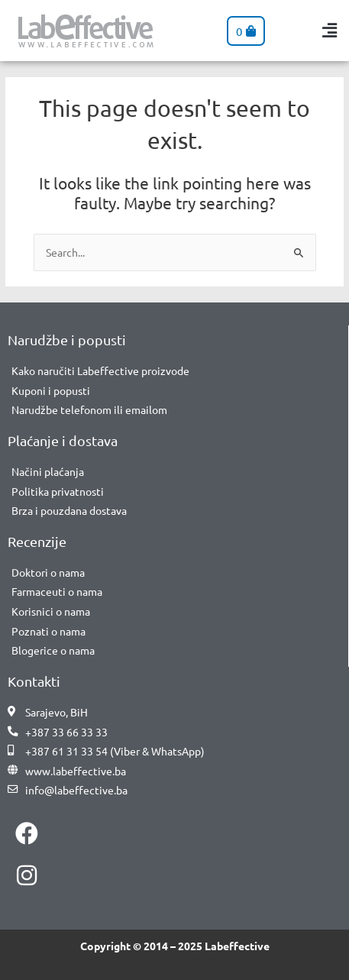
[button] (330, 31)
